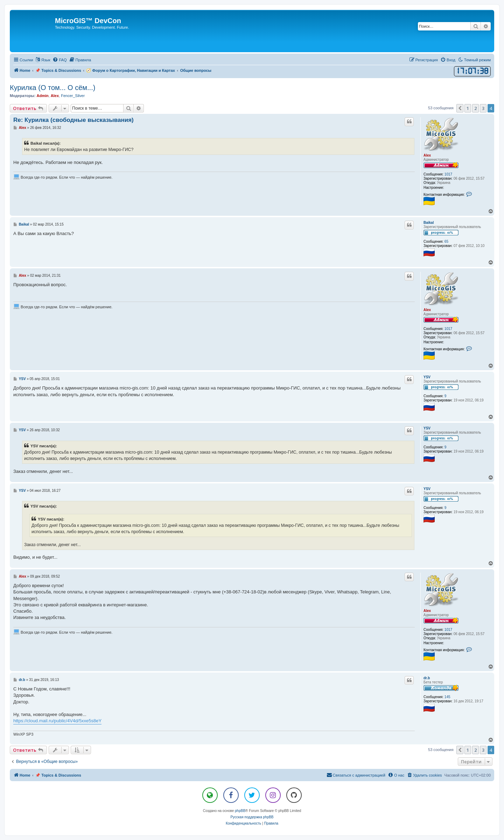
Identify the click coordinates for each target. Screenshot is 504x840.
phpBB (240, 811)
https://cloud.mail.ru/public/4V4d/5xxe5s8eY (57, 721)
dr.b (427, 678)
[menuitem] (59, 60)
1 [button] (468, 108)
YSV (427, 377)
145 (447, 697)
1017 (448, 174)
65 (446, 242)
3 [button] (483, 108)
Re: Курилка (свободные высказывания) (73, 120)
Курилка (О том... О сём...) (52, 88)
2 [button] (475, 108)
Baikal (429, 223)
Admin (42, 96)
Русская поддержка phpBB (252, 817)
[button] (460, 108)
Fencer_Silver (73, 96)
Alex (55, 96)
